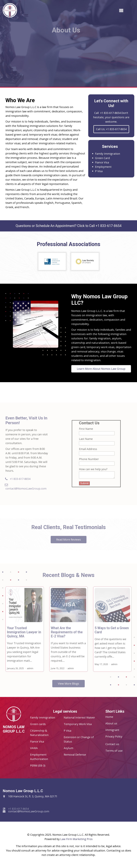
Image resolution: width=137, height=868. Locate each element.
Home (109, 717)
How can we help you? (93, 473)
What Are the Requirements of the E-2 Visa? (67, 636)
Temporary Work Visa (78, 724)
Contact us (112, 744)
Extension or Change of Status (79, 739)
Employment (103, 167)
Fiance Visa (102, 162)
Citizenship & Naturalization (39, 733)
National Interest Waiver (79, 717)
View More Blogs (68, 687)
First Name (86, 432)
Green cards (38, 724)
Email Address (88, 452)
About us (111, 723)
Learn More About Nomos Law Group (101, 359)
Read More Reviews (69, 543)
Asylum (68, 748)
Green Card (102, 158)
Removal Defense (75, 755)
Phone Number (89, 462)
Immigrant (112, 730)
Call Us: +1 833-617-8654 (111, 129)
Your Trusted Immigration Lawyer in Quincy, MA (24, 636)
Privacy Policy (114, 736)
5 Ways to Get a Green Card (112, 633)
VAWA (34, 748)
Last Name (86, 442)
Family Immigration (108, 154)
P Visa (99, 171)
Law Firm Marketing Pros (76, 839)
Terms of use (114, 751)
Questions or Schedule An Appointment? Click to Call (69, 226)
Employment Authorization (39, 757)
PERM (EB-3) (38, 766)
